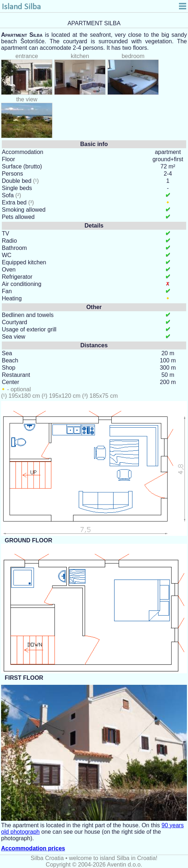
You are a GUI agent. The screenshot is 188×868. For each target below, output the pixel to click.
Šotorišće (32, 41)
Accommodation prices (33, 848)
